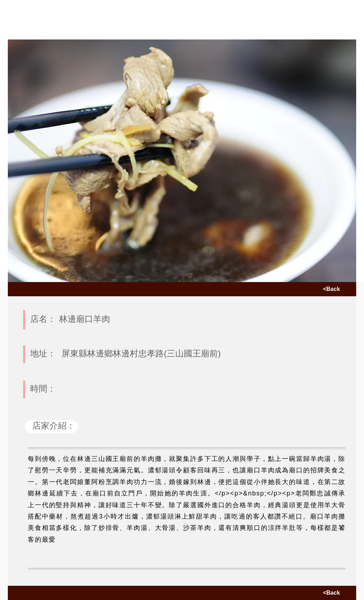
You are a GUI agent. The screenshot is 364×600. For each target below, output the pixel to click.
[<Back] (331, 289)
